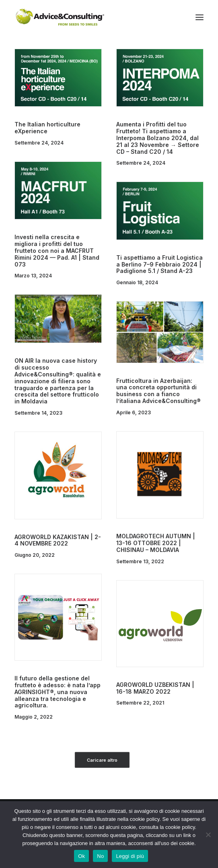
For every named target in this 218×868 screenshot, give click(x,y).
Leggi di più (130, 856)
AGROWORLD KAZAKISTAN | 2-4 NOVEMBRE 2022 (58, 540)
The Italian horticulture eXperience (47, 128)
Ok (81, 856)
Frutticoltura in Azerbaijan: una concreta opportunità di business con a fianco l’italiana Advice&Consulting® (158, 391)
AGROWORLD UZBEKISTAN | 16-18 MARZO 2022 (155, 688)
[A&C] (60, 17)
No (100, 856)
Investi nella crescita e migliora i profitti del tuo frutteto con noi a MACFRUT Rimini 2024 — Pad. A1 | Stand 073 (57, 250)
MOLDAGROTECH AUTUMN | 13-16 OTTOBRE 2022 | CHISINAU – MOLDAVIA (156, 543)
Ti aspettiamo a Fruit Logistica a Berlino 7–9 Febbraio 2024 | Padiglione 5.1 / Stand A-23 (159, 264)
